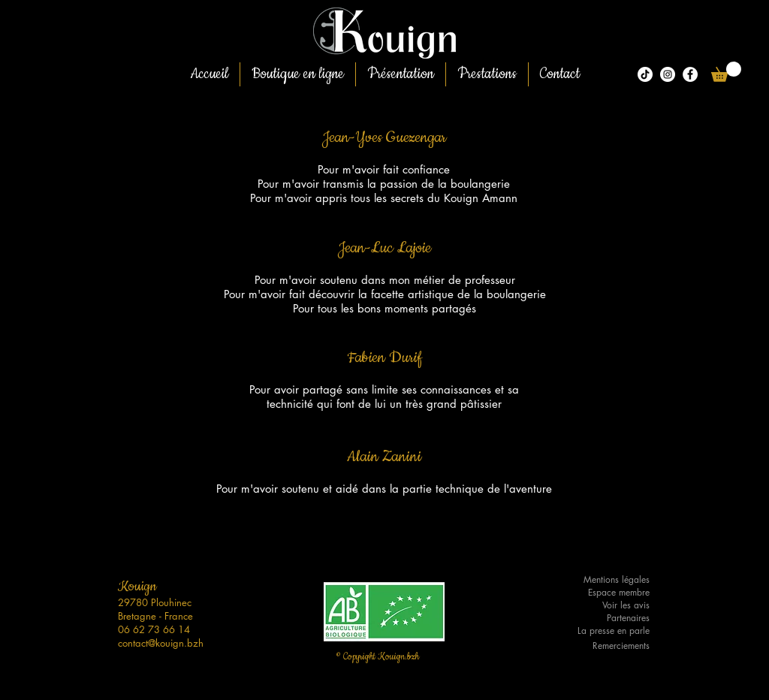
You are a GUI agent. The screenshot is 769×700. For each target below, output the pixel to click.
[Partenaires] (605, 619)
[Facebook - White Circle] (690, 74)
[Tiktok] (645, 74)
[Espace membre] (605, 593)
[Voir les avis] (605, 606)
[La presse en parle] (605, 631)
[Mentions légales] (605, 580)
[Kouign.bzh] (668, 74)
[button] (726, 72)
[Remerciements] (605, 646)
